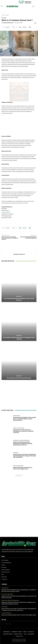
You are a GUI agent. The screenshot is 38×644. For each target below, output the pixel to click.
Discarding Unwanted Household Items (19, 378)
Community (16, 453)
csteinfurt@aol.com (6, 212)
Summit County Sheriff (19, 428)
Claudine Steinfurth (8, 23)
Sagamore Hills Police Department (21, 440)
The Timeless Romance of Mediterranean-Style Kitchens (19, 299)
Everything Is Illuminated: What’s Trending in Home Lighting (19, 338)
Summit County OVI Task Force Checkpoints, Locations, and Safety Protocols (23, 431)
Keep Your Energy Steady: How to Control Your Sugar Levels (23, 468)
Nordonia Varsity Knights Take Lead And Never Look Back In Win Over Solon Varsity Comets (25, 419)
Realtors (7, 15)
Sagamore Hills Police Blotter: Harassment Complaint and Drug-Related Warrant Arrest (23, 444)
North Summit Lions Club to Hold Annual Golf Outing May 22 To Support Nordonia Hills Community (25, 456)
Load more (19, 475)
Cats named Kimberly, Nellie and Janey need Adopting (28, 237)
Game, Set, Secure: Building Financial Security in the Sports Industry (10, 238)
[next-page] (5, 383)
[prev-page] (2, 383)
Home (3, 15)
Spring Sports (17, 416)
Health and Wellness (18, 466)
